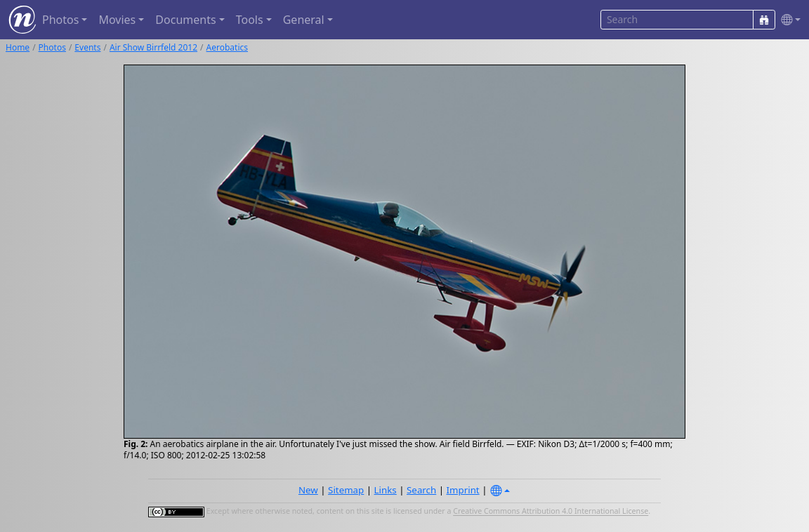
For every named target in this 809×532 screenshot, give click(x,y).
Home (18, 47)
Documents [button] (185, 20)
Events (87, 47)
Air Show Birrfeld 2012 (153, 47)
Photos (52, 47)
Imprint (463, 490)
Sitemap (346, 490)
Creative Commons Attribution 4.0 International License (551, 512)
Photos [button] (60, 20)
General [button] (304, 20)
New (308, 490)
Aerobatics (227, 47)
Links (386, 490)
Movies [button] (117, 20)
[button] (788, 20)
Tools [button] (250, 20)
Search (421, 490)
